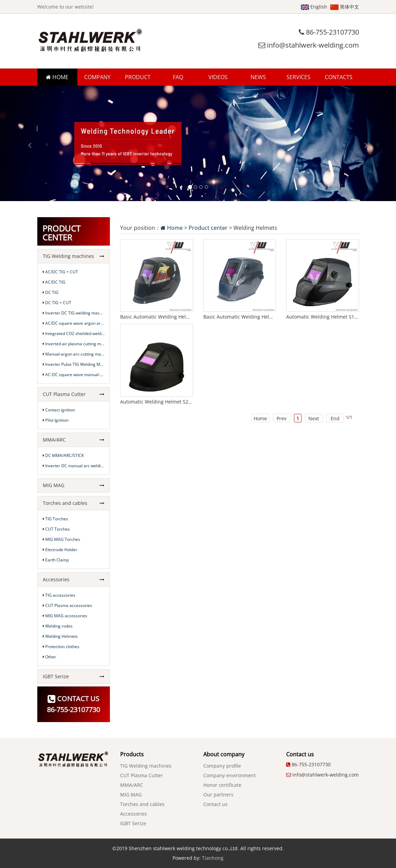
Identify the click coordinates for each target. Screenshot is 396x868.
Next (314, 418)
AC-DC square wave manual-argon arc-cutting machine (74, 375)
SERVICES (298, 77)
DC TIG (51, 292)
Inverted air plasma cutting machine (74, 344)
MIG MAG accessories (65, 616)
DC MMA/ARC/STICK (63, 455)
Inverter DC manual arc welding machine (74, 466)
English (314, 7)
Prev (282, 418)
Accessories (74, 579)
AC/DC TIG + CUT (60, 272)
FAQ (178, 77)
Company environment (229, 775)
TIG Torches (55, 519)
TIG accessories (59, 595)
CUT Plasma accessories (67, 605)
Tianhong (213, 858)
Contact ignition (59, 410)
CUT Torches (56, 529)
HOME (57, 77)
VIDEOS (218, 77)
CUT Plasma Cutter (74, 394)
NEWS (258, 77)
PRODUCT (138, 77)
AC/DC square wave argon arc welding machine (74, 323)
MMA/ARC (74, 440)
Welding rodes (58, 626)
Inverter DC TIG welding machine (74, 313)
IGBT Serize (74, 676)
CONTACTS (339, 77)
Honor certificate (222, 785)
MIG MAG (74, 485)
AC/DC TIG (54, 282)
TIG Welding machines (74, 256)
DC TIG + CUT (57, 303)
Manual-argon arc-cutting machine (74, 354)
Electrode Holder (60, 550)
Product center (208, 228)
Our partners (218, 795)
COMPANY (97, 77)
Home (172, 228)
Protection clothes (61, 647)
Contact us (215, 804)
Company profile (222, 766)
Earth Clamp (56, 560)
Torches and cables (74, 503)
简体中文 (345, 7)
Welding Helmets (60, 636)
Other (49, 657)
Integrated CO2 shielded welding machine (74, 333)
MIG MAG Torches (61, 539)
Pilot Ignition (56, 420)
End (335, 418)
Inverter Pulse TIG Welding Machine (74, 364)
